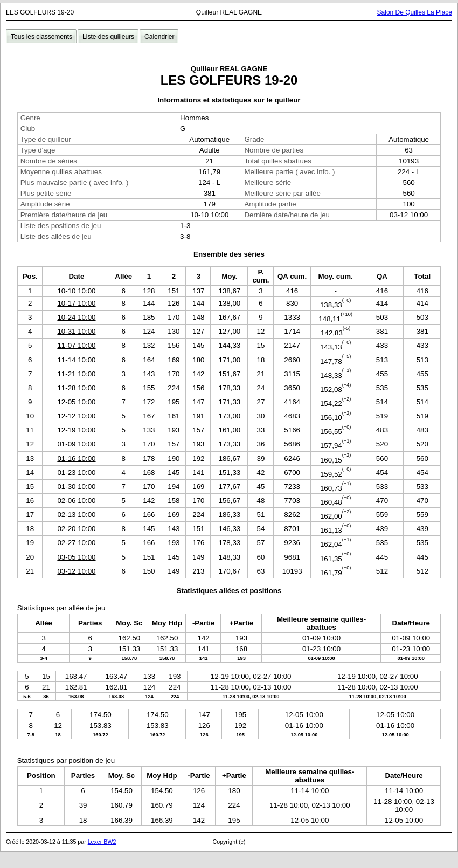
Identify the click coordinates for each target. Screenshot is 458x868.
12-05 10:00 (76, 402)
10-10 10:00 (209, 215)
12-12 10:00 (76, 416)
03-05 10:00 (76, 557)
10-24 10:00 (76, 317)
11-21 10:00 (76, 374)
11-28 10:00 (76, 388)
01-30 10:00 (76, 487)
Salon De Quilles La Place (415, 12)
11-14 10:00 (76, 360)
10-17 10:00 (76, 303)
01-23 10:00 (76, 473)
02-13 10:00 (76, 515)
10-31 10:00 (76, 331)
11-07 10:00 (76, 345)
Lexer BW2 (102, 842)
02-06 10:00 (76, 501)
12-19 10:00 (76, 430)
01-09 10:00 (76, 444)
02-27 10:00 (76, 543)
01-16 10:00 (76, 459)
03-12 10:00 (409, 215)
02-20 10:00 (76, 529)
